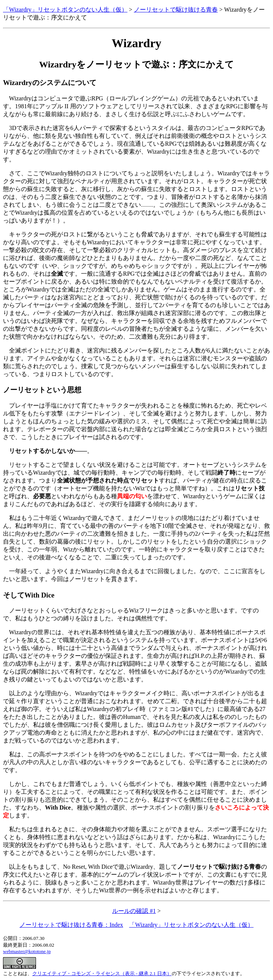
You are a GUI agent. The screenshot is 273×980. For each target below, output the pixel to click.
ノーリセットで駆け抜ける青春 (176, 10)
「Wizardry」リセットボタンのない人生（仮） (65, 10)
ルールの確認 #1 (134, 911)
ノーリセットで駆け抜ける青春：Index (71, 925)
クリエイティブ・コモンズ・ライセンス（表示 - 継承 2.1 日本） (102, 973)
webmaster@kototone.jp (27, 951)
